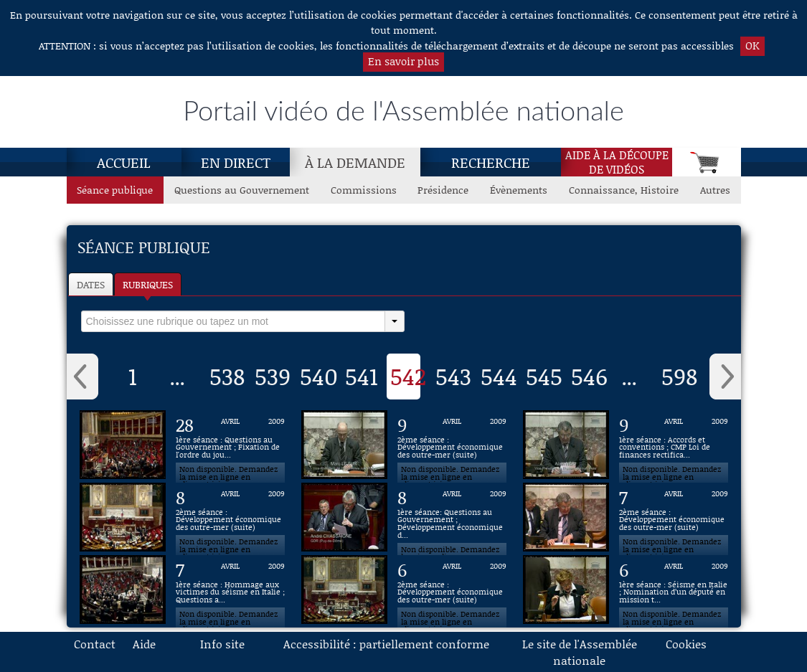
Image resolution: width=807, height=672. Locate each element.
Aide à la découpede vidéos (617, 162)
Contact (95, 644)
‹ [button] (82, 377)
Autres (715, 190)
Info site (222, 644)
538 (227, 376)
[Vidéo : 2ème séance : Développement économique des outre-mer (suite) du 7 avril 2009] (674, 517)
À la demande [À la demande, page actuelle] (355, 162)
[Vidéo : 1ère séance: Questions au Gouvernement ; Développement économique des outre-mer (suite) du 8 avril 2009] (452, 517)
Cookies (686, 644)
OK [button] (752, 45)
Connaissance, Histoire (624, 190)
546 (589, 376)
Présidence (443, 190)
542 (408, 376)
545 (544, 376)
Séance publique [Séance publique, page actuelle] (115, 190)
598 (679, 376)
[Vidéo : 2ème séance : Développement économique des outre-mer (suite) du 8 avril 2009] (230, 517)
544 (499, 376)
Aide (144, 644)
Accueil (124, 162)
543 (453, 376)
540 (319, 376)
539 (273, 376)
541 (362, 376)
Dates (91, 284)
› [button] (725, 377)
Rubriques (148, 284)
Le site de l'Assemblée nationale (580, 652)
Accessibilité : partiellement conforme (386, 644)
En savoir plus (403, 61)
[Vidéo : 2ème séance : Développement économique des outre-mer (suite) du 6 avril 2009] (452, 590)
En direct (236, 162)
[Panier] (706, 162)
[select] (233, 321)
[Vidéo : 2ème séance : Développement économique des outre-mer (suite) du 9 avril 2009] (452, 445)
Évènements (519, 190)
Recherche (491, 162)
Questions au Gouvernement (242, 190)
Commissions (364, 190)
